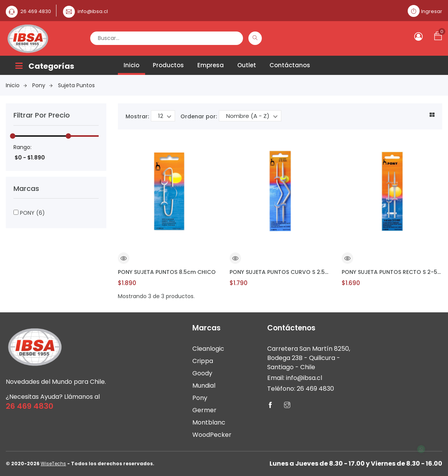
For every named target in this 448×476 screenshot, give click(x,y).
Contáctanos (290, 65)
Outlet (247, 65)
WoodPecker (212, 435)
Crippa (203, 361)
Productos (168, 65)
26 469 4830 (36, 11)
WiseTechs (53, 464)
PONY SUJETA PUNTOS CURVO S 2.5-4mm (280, 272)
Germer (204, 410)
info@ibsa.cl (93, 11)
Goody (202, 373)
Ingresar (432, 11)
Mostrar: (137, 116)
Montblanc (209, 422)
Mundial (204, 386)
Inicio (131, 65)
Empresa (211, 65)
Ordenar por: (199, 116)
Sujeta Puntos (76, 85)
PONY (29, 213)
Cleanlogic (208, 349)
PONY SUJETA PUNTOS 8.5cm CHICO (167, 272)
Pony (42, 85)
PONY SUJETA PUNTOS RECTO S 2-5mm (392, 272)
